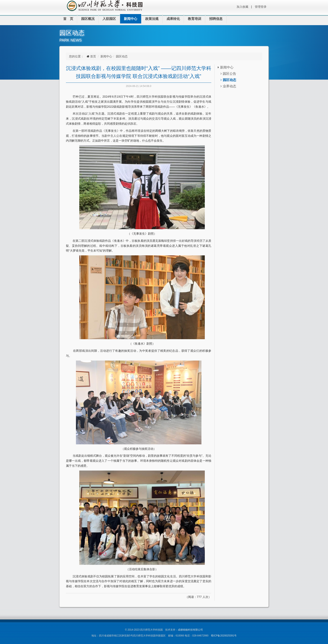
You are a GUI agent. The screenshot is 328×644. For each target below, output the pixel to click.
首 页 (68, 19)
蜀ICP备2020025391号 (224, 636)
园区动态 (122, 56)
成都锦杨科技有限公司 (190, 630)
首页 (93, 56)
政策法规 (152, 19)
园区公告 (228, 74)
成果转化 (173, 19)
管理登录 (261, 7)
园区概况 (88, 19)
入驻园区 (109, 19)
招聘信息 (216, 19)
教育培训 (195, 19)
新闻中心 (131, 19)
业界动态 (228, 86)
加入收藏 (242, 7)
